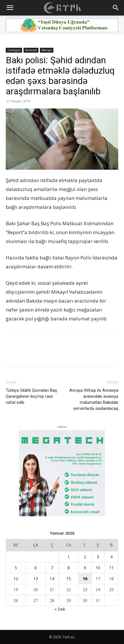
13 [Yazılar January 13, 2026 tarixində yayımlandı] (36, 579)
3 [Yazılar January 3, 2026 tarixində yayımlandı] (98, 557)
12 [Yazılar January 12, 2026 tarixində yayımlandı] (16, 579)
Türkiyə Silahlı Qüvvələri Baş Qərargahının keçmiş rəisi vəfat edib (31, 396)
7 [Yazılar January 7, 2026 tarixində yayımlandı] (52, 568)
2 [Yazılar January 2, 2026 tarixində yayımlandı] (85, 557)
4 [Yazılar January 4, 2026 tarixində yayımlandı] (111, 557)
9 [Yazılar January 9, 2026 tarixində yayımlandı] (85, 568)
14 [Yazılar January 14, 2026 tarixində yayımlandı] (52, 579)
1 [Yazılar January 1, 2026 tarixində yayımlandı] (69, 557)
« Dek (60, 609)
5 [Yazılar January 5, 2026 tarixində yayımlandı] (16, 568)
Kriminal (31, 50)
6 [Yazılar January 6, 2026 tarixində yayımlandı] (36, 568)
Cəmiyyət (14, 50)
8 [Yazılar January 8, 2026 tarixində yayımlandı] (69, 568)
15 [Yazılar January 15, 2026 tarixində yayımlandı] (69, 579)
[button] (10, 8)
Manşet (47, 50)
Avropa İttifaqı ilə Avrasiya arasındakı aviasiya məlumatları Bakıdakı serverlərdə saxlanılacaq (94, 399)
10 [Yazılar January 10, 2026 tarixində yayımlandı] (98, 568)
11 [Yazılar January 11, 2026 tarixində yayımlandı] (111, 568)
